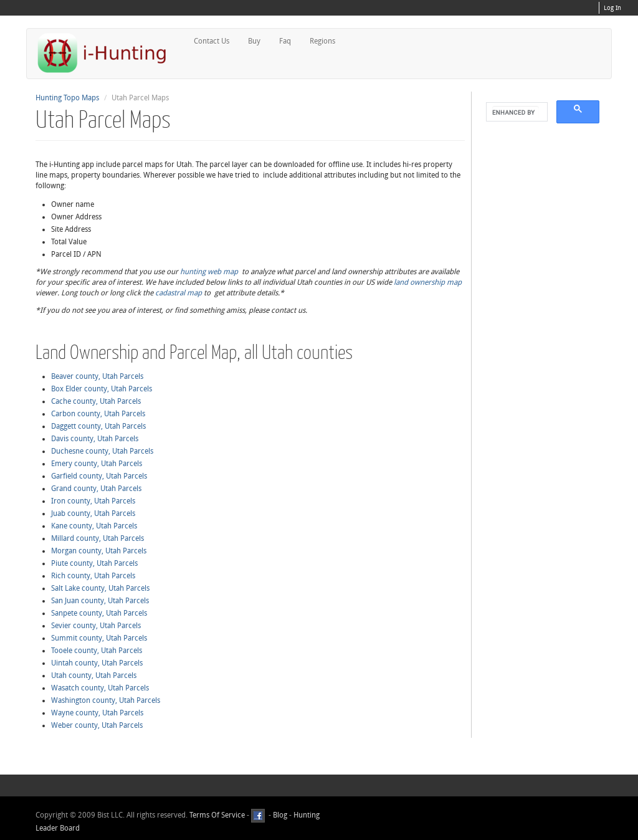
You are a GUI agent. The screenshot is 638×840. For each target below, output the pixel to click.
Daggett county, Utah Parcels (98, 426)
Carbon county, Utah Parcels (98, 414)
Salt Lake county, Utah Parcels (100, 588)
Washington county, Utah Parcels (106, 700)
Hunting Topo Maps (67, 98)
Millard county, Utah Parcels (98, 538)
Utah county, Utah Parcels (94, 675)
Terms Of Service (217, 815)
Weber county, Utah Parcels (97, 725)
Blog (280, 815)
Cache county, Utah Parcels (96, 401)
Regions (322, 41)
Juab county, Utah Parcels (93, 513)
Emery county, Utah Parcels (97, 464)
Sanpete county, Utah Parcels (99, 613)
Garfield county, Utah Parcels (99, 476)
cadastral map (179, 293)
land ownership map (428, 282)
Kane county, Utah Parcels (94, 526)
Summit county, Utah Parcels (99, 638)
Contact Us (212, 41)
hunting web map (209, 272)
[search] (516, 112)
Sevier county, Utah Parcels (96, 626)
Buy (254, 41)
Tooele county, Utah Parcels (97, 651)
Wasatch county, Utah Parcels (100, 688)
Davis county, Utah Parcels (95, 439)
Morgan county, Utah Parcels (99, 551)
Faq (285, 41)
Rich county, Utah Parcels (93, 576)
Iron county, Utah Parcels (93, 501)
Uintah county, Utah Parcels (97, 663)
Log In (612, 8)
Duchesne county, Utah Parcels (102, 451)
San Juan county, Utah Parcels (100, 601)
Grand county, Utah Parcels (96, 489)
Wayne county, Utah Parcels (97, 713)
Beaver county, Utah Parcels (97, 376)
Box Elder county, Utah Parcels (102, 389)
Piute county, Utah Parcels (94, 563)
